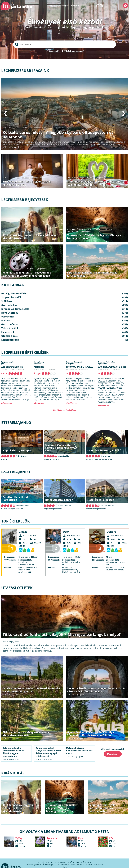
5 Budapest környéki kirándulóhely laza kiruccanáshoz (92, 274)
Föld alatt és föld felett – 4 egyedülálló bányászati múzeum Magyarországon (27, 274)
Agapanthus (53, 838)
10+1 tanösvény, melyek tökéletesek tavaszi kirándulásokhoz (30, 237)
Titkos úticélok (10, 328)
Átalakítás (39, 367)
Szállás (89, 864)
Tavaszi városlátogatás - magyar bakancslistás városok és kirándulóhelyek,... (96, 690)
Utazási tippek (73, 231)
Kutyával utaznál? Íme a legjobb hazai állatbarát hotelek (27, 183)
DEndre (111, 532)
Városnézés (8, 317)
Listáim (75, 6)
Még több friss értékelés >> (65, 410)
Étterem (81, 864)
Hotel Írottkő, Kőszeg (101, 500)
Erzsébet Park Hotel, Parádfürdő (16, 499)
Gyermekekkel (10, 305)
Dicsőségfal (63, 6)
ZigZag (23, 532)
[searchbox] (65, 44)
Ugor (66, 532)
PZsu (112, 838)
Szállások (25, 178)
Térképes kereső (74, 51)
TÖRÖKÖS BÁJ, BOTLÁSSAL (79, 367)
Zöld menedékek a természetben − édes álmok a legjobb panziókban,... (13, 752)
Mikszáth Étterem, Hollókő (104, 450)
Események (8, 332)
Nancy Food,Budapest (39, 363)
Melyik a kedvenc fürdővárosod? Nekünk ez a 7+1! (79, 751)
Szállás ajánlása (34, 864)
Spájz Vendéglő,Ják (8, 363)
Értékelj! (54, 51)
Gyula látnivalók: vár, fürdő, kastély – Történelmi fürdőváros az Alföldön (91, 734)
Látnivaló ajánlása (67, 864)
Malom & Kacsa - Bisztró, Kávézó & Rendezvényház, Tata (61, 448)
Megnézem (113, 754)
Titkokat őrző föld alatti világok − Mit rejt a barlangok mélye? (94, 237)
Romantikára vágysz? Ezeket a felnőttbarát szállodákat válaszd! (95, 183)
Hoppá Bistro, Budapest (18, 450)
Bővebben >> (7, 403)
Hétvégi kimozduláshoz (94, 229)
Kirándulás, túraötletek (30, 231)
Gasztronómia (27, 128)
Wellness (6, 320)
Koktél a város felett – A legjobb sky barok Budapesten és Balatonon (58, 135)
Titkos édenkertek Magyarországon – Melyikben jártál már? (26, 734)
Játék (53, 6)
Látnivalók (99, 864)
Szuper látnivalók (27, 269)
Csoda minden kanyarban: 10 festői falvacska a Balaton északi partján (31, 690)
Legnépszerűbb (40, 128)
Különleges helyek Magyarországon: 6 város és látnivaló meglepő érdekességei (48, 752)
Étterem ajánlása (50, 864)
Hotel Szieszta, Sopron (59, 500)
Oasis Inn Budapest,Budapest (74, 363)
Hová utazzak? (10, 313)
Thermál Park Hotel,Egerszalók (106, 363)
